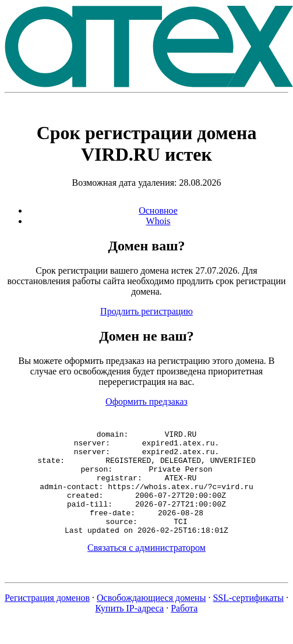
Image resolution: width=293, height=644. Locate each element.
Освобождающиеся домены (151, 619)
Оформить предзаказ (146, 401)
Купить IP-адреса (130, 629)
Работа (184, 629)
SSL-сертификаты (248, 619)
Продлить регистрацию (146, 311)
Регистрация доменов (47, 619)
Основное (158, 210)
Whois (158, 221)
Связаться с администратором (146, 569)
